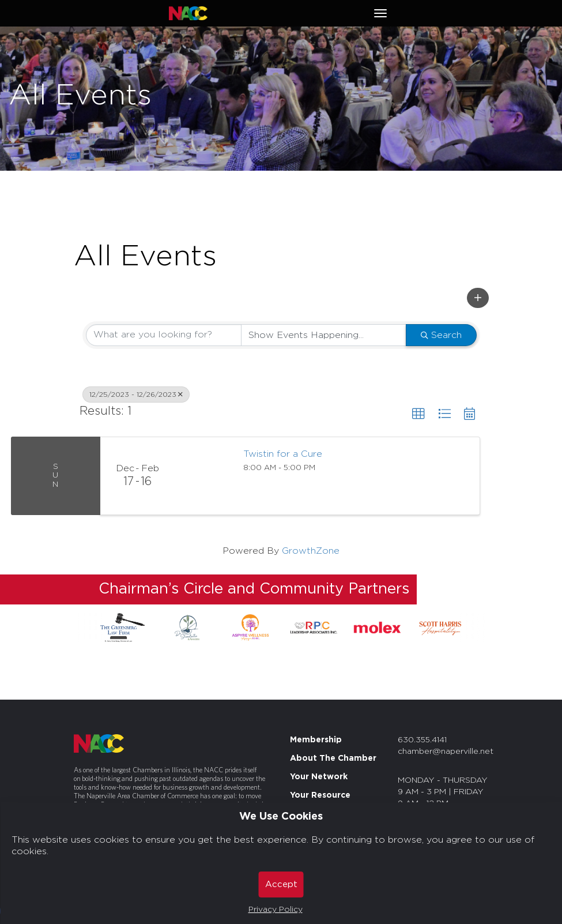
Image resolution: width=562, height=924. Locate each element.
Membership (316, 740)
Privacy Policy (276, 910)
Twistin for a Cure (283, 454)
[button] (478, 298)
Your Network (319, 777)
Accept (281, 884)
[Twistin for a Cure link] (204, 476)
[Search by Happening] (324, 335)
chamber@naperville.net (446, 752)
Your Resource (320, 795)
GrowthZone (311, 551)
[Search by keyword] (164, 335)
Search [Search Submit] (441, 335)
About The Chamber (333, 758)
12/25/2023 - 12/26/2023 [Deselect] (136, 395)
